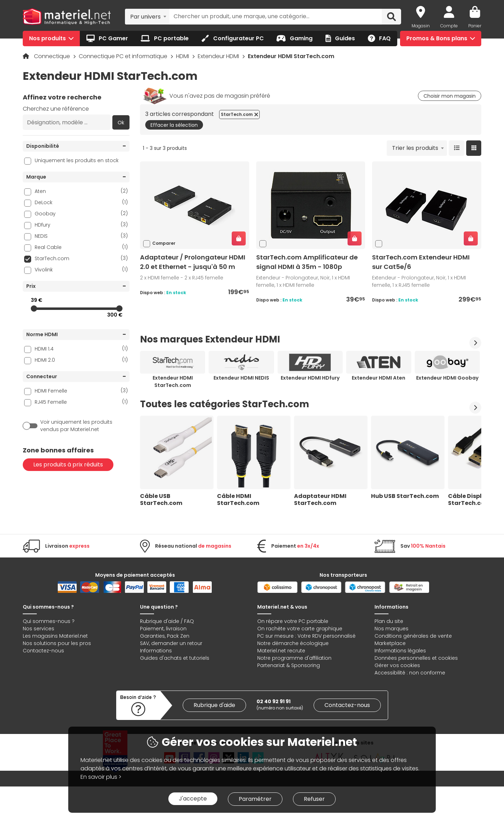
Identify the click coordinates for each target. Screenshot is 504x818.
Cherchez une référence (56, 109)
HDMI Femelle (81, 391)
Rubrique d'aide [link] (214, 705)
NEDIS (81, 236)
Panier (475, 26)
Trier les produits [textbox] (415, 148)
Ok (121, 123)
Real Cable (81, 247)
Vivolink (81, 269)
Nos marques (391, 629)
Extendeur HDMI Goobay (447, 378)
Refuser (314, 799)
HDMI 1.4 (81, 349)
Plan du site (389, 621)
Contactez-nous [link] (347, 705)
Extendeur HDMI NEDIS (241, 378)
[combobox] (147, 16)
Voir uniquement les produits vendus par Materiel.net (76, 426)
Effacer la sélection (174, 125)
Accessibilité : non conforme (410, 673)
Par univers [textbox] (145, 17)
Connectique (53, 56)
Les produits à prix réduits (68, 465)
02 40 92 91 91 (274, 701)
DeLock (81, 202)
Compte (449, 26)
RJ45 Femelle (81, 402)
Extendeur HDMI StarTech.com (173, 382)
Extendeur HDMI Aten (379, 378)
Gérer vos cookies (397, 665)
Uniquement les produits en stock (77, 160)
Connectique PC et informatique (124, 56)
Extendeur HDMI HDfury (310, 378)
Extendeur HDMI (219, 56)
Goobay (81, 213)
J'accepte (193, 799)
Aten (81, 191)
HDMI (183, 56)
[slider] (34, 309)
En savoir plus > (101, 777)
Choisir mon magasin (450, 96)
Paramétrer (255, 799)
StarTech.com (81, 258)
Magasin (421, 26)
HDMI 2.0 (81, 360)
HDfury (81, 225)
